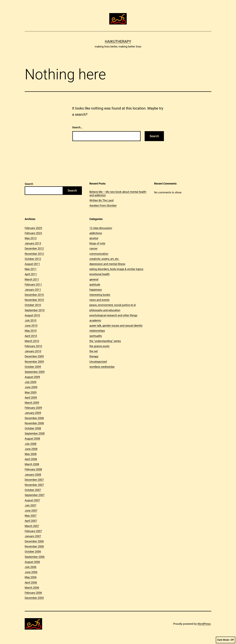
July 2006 (31, 567)
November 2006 (34, 546)
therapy (94, 356)
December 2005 (34, 598)
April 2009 (31, 398)
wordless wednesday (102, 367)
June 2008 (31, 449)
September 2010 (35, 310)
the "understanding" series (105, 341)
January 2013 (33, 243)
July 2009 (31, 382)
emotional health (99, 274)
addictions (96, 233)
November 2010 (34, 300)
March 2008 (32, 464)
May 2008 (31, 454)
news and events (99, 300)
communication (99, 254)
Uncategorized (98, 362)
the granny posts (99, 346)
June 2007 (31, 510)
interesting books (100, 295)
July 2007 (31, 505)
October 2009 (33, 367)
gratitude (95, 285)
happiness (96, 290)
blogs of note (97, 243)
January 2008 (33, 475)
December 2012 (34, 248)
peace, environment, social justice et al (113, 305)
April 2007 (31, 521)
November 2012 (34, 254)
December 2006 (34, 541)
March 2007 (32, 526)
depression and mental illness (107, 264)
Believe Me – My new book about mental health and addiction (118, 194)
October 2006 (33, 552)
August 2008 (32, 439)
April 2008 (31, 459)
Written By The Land (101, 200)
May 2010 (31, 331)
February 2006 (33, 593)
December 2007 (34, 480)
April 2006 (31, 582)
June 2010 (31, 326)
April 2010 (31, 336)
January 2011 (33, 290)
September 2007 (35, 495)
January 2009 (33, 413)
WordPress (204, 624)
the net (94, 351)
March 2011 (32, 279)
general (94, 279)
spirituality (96, 336)
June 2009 (31, 387)
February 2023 (33, 233)
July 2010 (31, 320)
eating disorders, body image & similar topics (116, 269)
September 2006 (35, 557)
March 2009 (32, 403)
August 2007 (32, 500)
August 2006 (32, 562)
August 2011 (32, 264)
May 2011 (31, 269)
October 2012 (33, 259)
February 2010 (33, 346)
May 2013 (31, 238)
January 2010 (33, 351)
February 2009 (33, 408)
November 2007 (34, 485)
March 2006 (32, 588)
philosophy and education (105, 310)
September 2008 (35, 433)
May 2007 (31, 516)
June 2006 (31, 572)
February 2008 (33, 469)
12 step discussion (101, 228)
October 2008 (33, 428)
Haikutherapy (118, 41)
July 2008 (31, 444)
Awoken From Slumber (103, 205)
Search (29, 184)
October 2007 (33, 490)
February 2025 (33, 228)
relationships (97, 331)
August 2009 (32, 377)
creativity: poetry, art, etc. (104, 259)
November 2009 (34, 362)
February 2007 (33, 531)
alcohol (94, 238)
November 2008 (34, 423)
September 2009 (35, 372)
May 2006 (31, 577)
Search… (77, 127)
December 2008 (34, 418)
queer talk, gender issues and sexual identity (116, 326)
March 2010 (32, 341)
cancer (93, 248)
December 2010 (34, 295)
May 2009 (31, 392)
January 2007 (33, 536)
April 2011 (31, 274)
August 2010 (32, 315)
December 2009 (34, 356)
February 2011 (33, 285)
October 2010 (33, 305)
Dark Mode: (226, 640)
